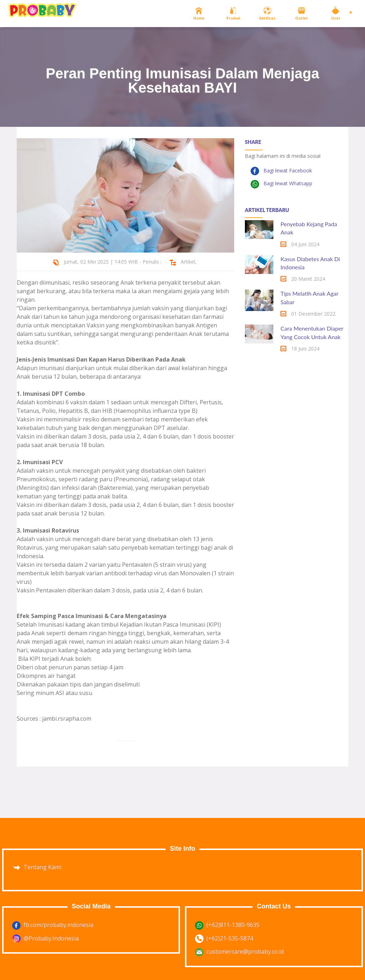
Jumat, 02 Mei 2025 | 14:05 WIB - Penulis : (113, 262)
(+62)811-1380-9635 (233, 925)
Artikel (188, 262)
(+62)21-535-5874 (230, 938)
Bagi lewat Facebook (287, 170)
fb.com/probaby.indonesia (58, 925)
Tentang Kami (42, 867)
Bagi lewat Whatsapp (287, 183)
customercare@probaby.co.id (245, 952)
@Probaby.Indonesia (51, 938)
